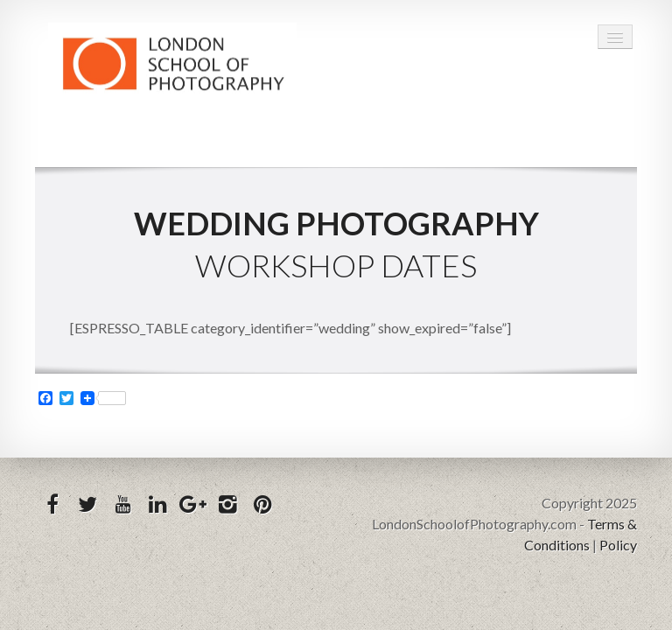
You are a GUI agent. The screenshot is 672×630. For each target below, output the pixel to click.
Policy (618, 545)
